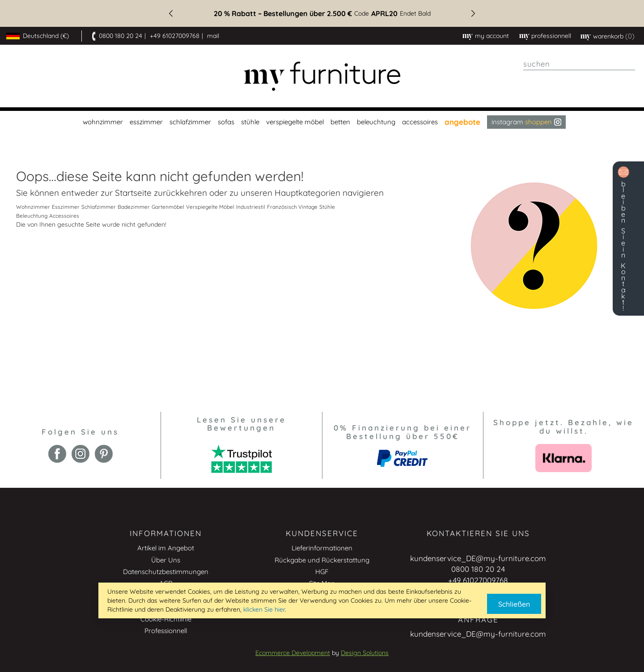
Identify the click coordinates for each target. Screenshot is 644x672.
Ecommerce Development (293, 653)
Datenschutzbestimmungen (166, 572)
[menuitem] (102, 122)
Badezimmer (134, 207)
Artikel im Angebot (166, 548)
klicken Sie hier (264, 609)
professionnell (551, 36)
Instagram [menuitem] (526, 122)
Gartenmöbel (168, 207)
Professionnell (166, 631)
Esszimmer (66, 207)
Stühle (327, 207)
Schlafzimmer (99, 207)
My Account (492, 36)
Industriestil (251, 207)
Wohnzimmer (33, 207)
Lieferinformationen (322, 548)
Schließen (514, 604)
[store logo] (322, 76)
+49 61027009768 (175, 36)
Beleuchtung (32, 216)
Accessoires (64, 216)
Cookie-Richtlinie (166, 619)
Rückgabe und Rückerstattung (322, 560)
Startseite (133, 193)
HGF (322, 572)
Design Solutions (365, 653)
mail (213, 36)
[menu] (322, 122)
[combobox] (579, 64)
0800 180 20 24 (121, 36)
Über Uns (166, 560)
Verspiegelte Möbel (210, 207)
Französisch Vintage (292, 207)
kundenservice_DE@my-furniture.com (478, 558)
